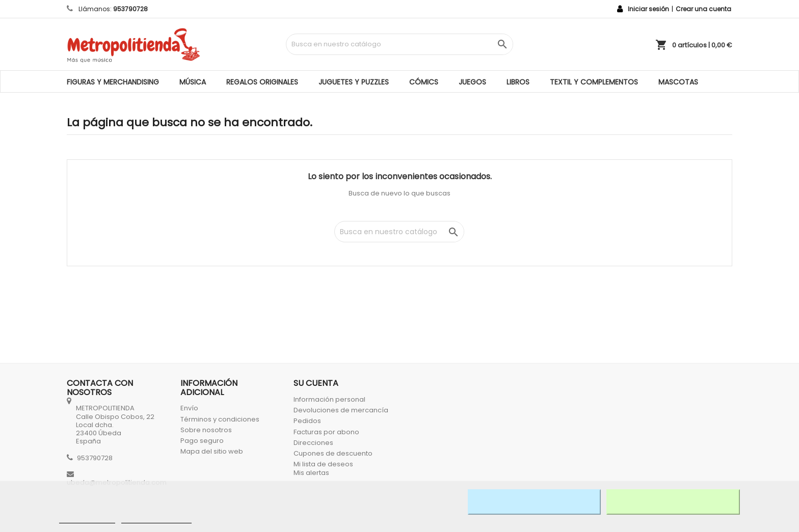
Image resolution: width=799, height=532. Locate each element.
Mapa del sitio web (212, 451)
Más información (87, 519)
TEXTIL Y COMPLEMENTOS (594, 82)
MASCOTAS (678, 82)
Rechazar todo (534, 502)
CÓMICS (424, 82)
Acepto (673, 502)
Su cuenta (316, 383)
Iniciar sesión (648, 9)
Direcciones (313, 443)
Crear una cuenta (703, 9)
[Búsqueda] (399, 44)
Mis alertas (311, 473)
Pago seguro (202, 441)
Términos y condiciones (220, 419)
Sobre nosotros (206, 430)
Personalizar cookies (156, 519)
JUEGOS (472, 82)
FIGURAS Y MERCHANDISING (113, 82)
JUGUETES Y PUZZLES (354, 82)
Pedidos (307, 421)
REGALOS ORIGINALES (262, 82)
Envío (189, 408)
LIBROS (518, 82)
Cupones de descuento (333, 453)
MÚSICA (193, 82)
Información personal (329, 399)
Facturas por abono (326, 432)
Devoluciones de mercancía (341, 410)
